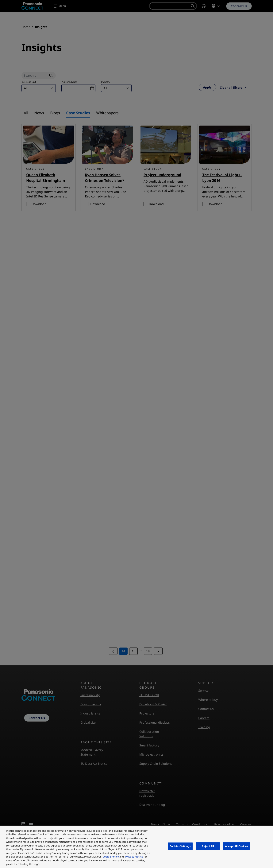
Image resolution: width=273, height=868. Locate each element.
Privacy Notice (134, 857)
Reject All (208, 846)
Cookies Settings (180, 846)
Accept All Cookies (237, 846)
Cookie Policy (111, 857)
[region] (136, 847)
